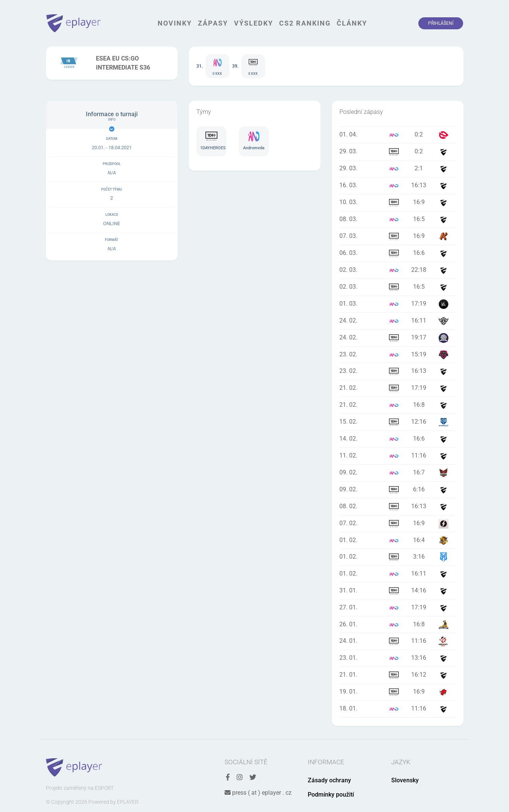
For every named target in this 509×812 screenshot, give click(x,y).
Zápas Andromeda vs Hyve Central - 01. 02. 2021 (398, 540)
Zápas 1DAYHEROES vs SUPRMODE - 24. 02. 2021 (398, 338)
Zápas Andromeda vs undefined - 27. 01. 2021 (398, 608)
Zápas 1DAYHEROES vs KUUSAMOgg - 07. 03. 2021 (398, 236)
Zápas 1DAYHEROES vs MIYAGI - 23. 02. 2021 (398, 371)
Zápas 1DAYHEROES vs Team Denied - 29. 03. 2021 (398, 152)
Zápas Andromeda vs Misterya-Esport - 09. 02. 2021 (398, 473)
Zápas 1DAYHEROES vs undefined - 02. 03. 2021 (398, 287)
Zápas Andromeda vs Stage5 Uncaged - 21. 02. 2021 (398, 405)
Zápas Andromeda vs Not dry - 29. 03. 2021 (398, 169)
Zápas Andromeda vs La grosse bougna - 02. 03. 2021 (398, 270)
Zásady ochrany (329, 780)
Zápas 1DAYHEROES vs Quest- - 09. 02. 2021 (398, 490)
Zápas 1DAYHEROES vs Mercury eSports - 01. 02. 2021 (398, 557)
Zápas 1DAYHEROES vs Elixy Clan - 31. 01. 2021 (398, 591)
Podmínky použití (331, 795)
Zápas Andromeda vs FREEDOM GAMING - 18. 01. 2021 (398, 709)
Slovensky (405, 780)
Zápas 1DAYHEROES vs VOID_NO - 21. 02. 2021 (398, 388)
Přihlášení (441, 23)
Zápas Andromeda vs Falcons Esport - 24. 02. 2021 (398, 321)
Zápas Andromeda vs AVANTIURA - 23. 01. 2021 (398, 658)
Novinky (175, 23)
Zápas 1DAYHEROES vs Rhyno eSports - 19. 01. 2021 (398, 692)
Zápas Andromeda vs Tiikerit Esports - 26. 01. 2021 (398, 625)
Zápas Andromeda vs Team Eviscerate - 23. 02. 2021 (398, 355)
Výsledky (254, 23)
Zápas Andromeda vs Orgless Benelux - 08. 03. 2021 (398, 220)
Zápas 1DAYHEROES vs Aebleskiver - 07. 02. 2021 (398, 524)
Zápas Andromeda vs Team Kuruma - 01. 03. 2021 (398, 304)
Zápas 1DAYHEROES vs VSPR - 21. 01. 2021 (398, 675)
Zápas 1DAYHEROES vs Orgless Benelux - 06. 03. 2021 (398, 253)
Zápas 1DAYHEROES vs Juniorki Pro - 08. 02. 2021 (398, 507)
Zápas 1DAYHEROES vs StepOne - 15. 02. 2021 (398, 422)
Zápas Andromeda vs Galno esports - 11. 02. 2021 (398, 456)
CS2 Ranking (305, 23)
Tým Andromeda (254, 141)
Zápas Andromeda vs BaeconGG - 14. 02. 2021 (398, 439)
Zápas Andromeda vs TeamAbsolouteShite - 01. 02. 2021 (398, 574)
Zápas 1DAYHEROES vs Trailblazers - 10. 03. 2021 (398, 203)
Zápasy (213, 23)
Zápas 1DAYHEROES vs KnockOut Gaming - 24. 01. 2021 (398, 641)
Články (352, 23)
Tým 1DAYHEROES (211, 141)
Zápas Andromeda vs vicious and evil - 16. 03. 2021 (398, 186)
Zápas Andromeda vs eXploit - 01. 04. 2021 (398, 135)
